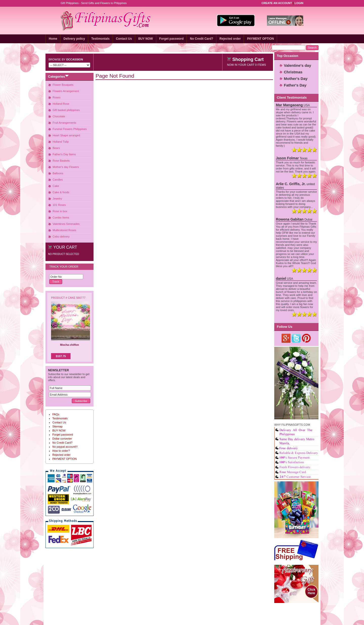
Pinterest (306, 338)
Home (53, 39)
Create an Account (277, 3)
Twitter (296, 338)
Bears (56, 148)
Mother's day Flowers (66, 167)
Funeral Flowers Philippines (70, 129)
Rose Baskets (61, 161)
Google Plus (286, 338)
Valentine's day (298, 65)
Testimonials (100, 39)
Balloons (58, 173)
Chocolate (59, 116)
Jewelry (57, 199)
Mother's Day (296, 79)
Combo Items (61, 218)
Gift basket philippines (66, 110)
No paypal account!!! (65, 447)
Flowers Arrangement (66, 91)
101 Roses (59, 205)
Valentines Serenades (66, 224)
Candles (58, 180)
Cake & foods (61, 192)
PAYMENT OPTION (260, 39)
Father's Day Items (64, 154)
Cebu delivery (61, 236)
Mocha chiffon (70, 345)
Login (299, 3)
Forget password (172, 39)
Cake (56, 186)
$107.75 (61, 356)
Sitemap (57, 426)
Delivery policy (74, 39)
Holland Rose (61, 104)
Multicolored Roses (64, 230)
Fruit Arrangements (64, 123)
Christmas (293, 72)
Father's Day (295, 85)
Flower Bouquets (63, 85)
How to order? (61, 451)
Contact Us (124, 39)
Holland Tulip (61, 142)
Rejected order (230, 39)
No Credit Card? (201, 39)
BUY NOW (146, 39)
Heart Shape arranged (66, 135)
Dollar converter (62, 439)
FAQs (56, 414)
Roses (56, 97)
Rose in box (60, 211)
